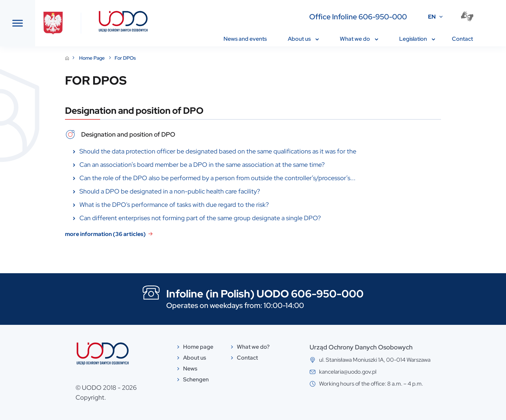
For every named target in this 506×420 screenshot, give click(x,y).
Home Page (145, 58)
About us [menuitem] (303, 39)
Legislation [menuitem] (417, 39)
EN (432, 17)
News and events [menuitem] (245, 39)
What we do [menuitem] (359, 39)
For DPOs (178, 58)
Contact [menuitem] (462, 39)
